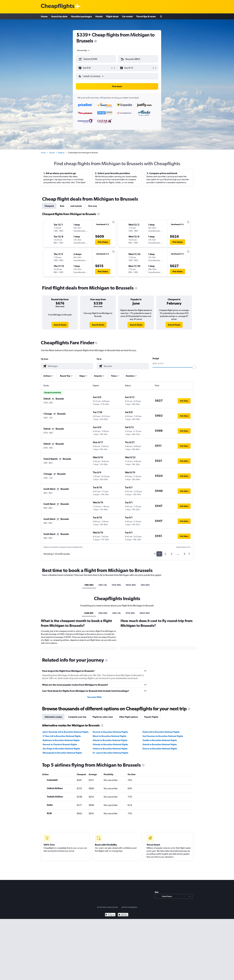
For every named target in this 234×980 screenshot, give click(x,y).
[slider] (194, 367)
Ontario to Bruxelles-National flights (110, 783)
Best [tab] (62, 206)
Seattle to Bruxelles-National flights (160, 775)
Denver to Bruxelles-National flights (160, 783)
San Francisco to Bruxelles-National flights (163, 771)
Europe (52, 153)
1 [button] (159, 554)
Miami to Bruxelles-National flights (109, 771)
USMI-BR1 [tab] (89, 613)
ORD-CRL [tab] (103, 585)
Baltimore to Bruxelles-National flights (61, 775)
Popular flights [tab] (151, 751)
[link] (60, 325)
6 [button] (185, 554)
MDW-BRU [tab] (131, 585)
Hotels (99, 16)
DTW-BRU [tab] (116, 585)
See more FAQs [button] (94, 732)
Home (44, 16)
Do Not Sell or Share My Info (107, 968)
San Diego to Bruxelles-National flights (61, 783)
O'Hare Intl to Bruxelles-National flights (62, 771)
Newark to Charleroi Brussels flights (60, 779)
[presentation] (96, 41)
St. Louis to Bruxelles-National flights (110, 787)
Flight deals (112, 16)
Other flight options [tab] (128, 751)
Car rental (127, 16)
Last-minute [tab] (76, 206)
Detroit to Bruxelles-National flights (160, 779)
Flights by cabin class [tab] (103, 751)
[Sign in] (161, 16)
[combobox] (84, 50)
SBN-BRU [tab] (145, 585)
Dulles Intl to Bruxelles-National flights (161, 766)
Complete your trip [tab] (77, 751)
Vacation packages (81, 16)
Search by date (59, 16)
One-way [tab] (93, 206)
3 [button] (171, 554)
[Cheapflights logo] (58, 6)
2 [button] (165, 554)
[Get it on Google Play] (110, 976)
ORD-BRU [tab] (89, 585)
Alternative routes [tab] (53, 751)
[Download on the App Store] (123, 976)
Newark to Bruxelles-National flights (110, 766)
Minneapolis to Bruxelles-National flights (62, 787)
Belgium (61, 153)
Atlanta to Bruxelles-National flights (110, 775)
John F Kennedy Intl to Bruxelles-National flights (66, 766)
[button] (95, 68)
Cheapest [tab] (49, 206)
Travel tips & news (146, 16)
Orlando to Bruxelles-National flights (110, 779)
